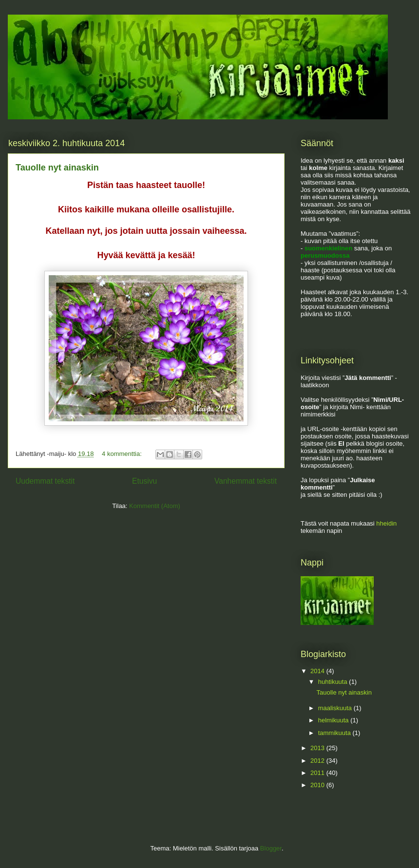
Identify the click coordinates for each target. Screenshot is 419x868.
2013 (318, 748)
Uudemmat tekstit (45, 481)
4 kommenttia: (123, 454)
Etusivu (144, 481)
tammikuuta (335, 733)
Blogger (271, 848)
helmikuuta (334, 720)
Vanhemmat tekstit (246, 481)
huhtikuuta (334, 682)
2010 (318, 785)
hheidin (386, 523)
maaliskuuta (336, 708)
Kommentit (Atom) (155, 506)
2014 (318, 671)
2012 (318, 761)
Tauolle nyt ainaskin (57, 168)
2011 (318, 773)
